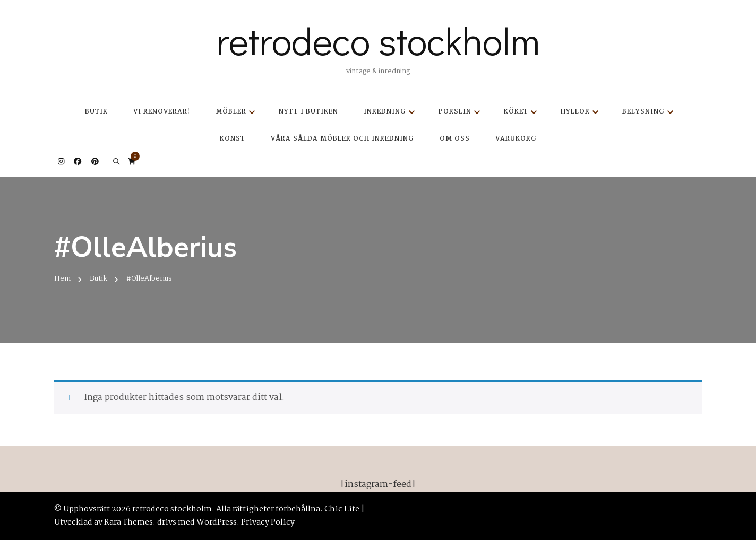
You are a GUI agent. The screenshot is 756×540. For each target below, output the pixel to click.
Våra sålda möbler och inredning (342, 139)
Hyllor (575, 112)
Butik (96, 112)
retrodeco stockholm (378, 40)
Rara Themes (128, 522)
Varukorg (516, 139)
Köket (516, 112)
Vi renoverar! (162, 112)
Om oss (455, 139)
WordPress (217, 522)
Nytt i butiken (308, 112)
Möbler (231, 112)
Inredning (385, 112)
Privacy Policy (268, 522)
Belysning (643, 112)
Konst (233, 139)
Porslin (455, 112)
